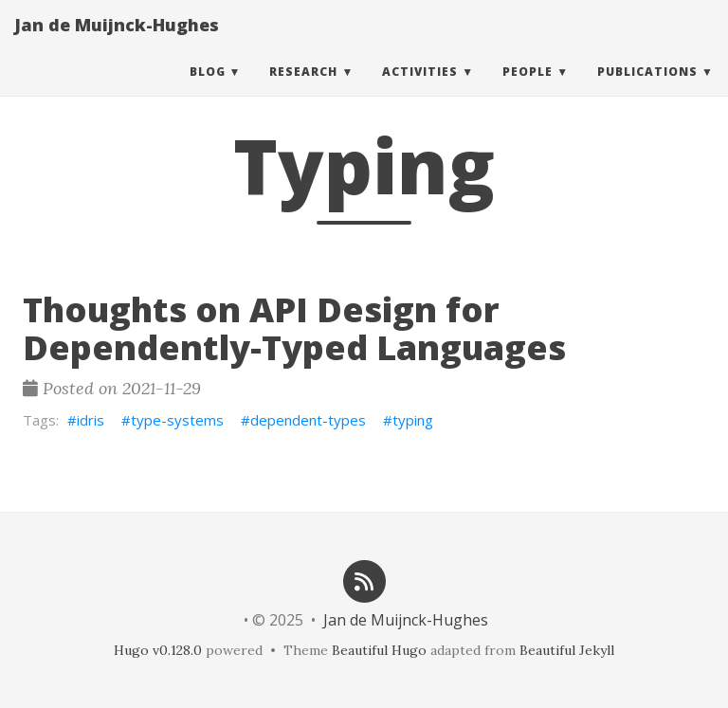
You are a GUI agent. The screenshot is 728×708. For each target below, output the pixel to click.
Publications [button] (647, 90)
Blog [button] (208, 90)
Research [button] (303, 90)
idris (91, 420)
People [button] (528, 90)
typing (413, 420)
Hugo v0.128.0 (158, 650)
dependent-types (308, 420)
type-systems (177, 420)
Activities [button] (420, 90)
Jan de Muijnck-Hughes (117, 43)
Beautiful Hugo (379, 650)
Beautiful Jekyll (567, 650)
